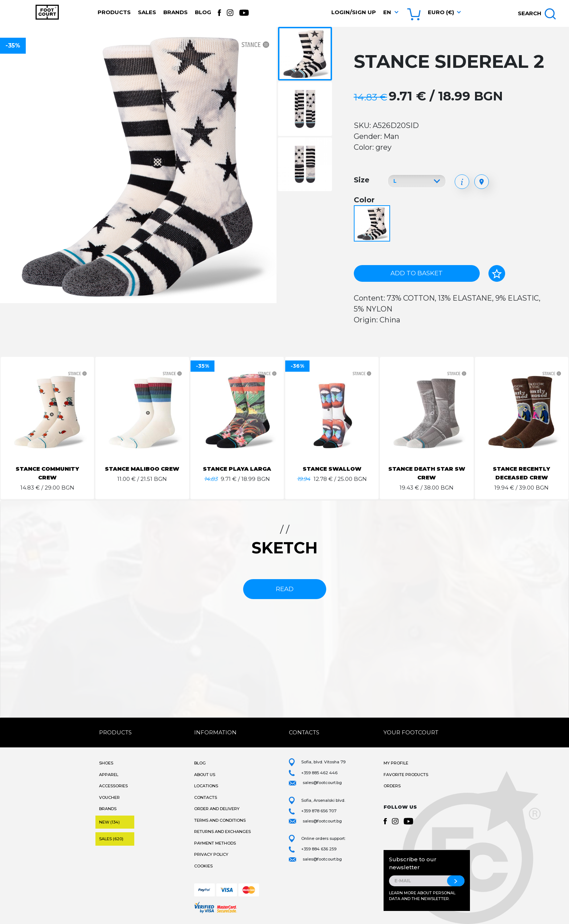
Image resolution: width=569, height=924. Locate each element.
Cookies (203, 866)
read (285, 589)
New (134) (109, 822)
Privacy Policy (211, 854)
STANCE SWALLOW (332, 469)
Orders (392, 786)
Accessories (113, 786)
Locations (206, 786)
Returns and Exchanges (222, 832)
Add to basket (417, 273)
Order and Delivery (217, 809)
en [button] (387, 12)
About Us (205, 775)
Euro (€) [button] (441, 12)
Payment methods (215, 843)
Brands (175, 12)
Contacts (206, 797)
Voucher (109, 797)
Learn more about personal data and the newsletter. (422, 896)
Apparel (109, 775)
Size (362, 180)
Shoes (106, 763)
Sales (147, 12)
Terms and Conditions (220, 820)
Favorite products (406, 775)
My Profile (396, 763)
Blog (203, 12)
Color (364, 200)
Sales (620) (111, 839)
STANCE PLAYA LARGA (237, 469)
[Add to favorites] (497, 273)
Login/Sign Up (354, 12)
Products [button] (114, 12)
